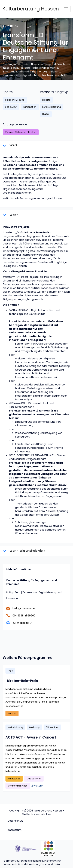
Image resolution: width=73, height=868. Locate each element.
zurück (11, 26)
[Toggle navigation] (66, 9)
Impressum (15, 830)
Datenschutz (16, 821)
